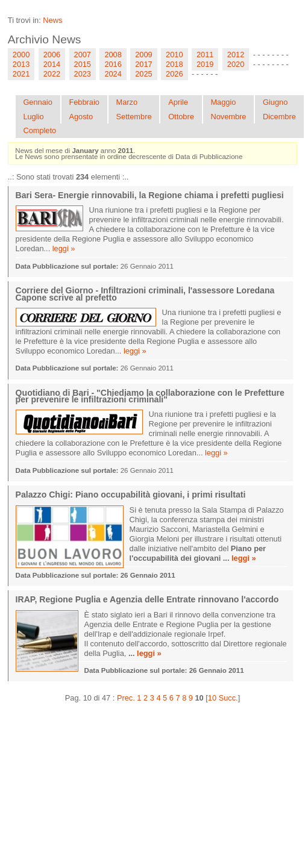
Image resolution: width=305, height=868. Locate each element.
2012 (236, 55)
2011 (205, 55)
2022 (52, 74)
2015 (83, 64)
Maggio (223, 102)
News (52, 20)
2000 (21, 55)
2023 (83, 74)
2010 (174, 55)
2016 (113, 64)
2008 (113, 55)
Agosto (81, 117)
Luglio (33, 117)
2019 (205, 64)
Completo (39, 130)
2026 (174, 74)
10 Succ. (223, 698)
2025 (143, 74)
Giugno (275, 102)
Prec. (126, 698)
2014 (52, 64)
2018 (174, 64)
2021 (21, 74)
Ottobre (181, 117)
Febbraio (84, 102)
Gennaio (37, 102)
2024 (113, 74)
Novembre (228, 117)
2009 (143, 55)
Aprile (178, 102)
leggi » (64, 248)
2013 (21, 64)
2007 (83, 55)
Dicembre (279, 117)
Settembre (134, 117)
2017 (143, 64)
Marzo (127, 102)
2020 (236, 64)
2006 (52, 55)
